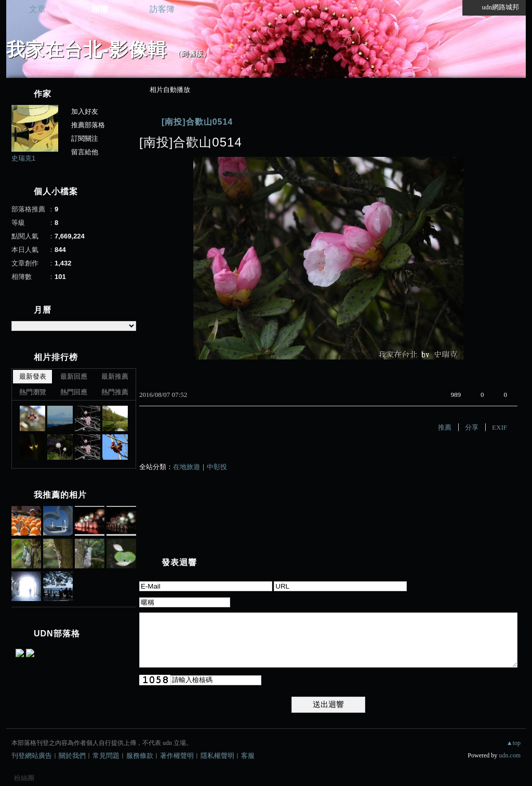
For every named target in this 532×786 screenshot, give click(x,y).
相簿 (100, 9)
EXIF (500, 427)
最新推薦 (115, 376)
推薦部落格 (88, 125)
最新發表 (33, 376)
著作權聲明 (177, 756)
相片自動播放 (170, 90)
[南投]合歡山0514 (197, 122)
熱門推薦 (115, 392)
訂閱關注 (85, 138)
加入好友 (85, 111)
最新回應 (74, 376)
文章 (37, 9)
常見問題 (106, 756)
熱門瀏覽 (33, 392)
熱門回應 (74, 392)
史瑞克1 (23, 158)
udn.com (510, 755)
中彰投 (217, 467)
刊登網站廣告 (32, 756)
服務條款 (140, 756)
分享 (472, 427)
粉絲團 (24, 778)
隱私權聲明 (217, 756)
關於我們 (72, 756)
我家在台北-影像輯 (87, 50)
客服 (248, 756)
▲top (514, 743)
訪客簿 (162, 9)
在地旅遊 (187, 467)
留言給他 (85, 152)
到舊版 (192, 54)
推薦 (445, 427)
